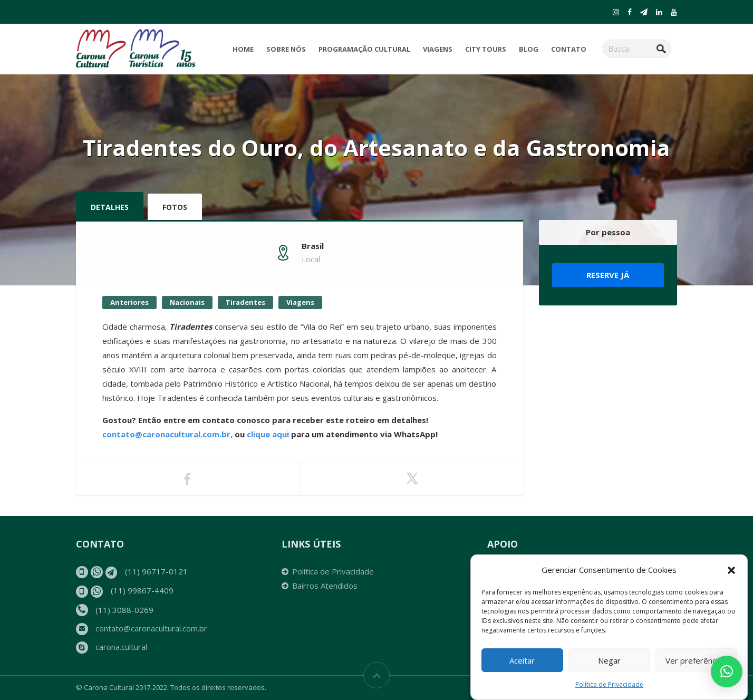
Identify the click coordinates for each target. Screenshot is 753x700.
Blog (529, 49)
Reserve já (608, 275)
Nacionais (187, 302)
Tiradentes (245, 302)
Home (243, 49)
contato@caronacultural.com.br (151, 628)
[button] (731, 571)
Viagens (438, 49)
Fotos (175, 207)
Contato (569, 49)
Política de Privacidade (609, 685)
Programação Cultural (364, 49)
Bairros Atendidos (325, 586)
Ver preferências (696, 661)
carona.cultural (121, 647)
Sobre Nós (286, 49)
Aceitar (522, 661)
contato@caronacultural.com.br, (167, 434)
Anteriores (129, 302)
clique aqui (269, 434)
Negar (609, 661)
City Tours (486, 49)
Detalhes (110, 207)
